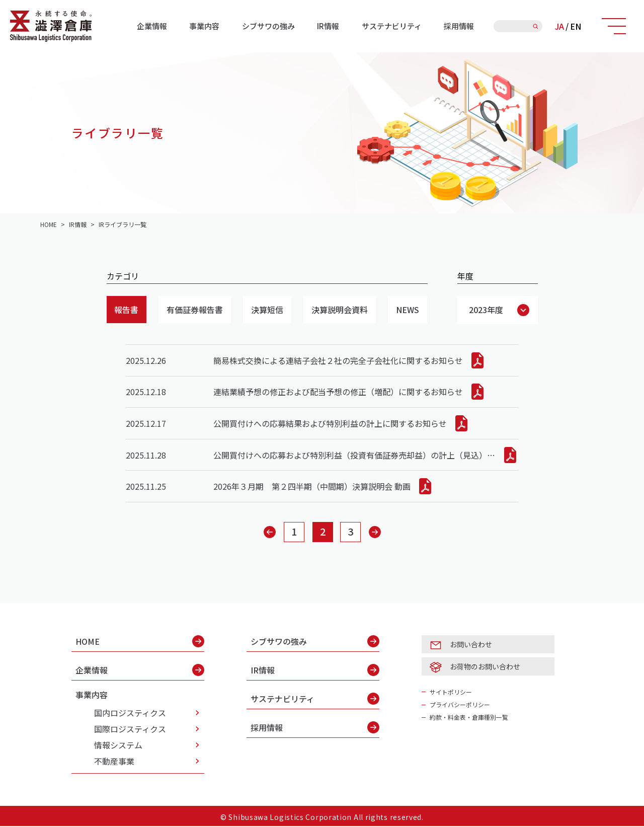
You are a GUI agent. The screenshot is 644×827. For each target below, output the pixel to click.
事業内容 (204, 26)
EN (576, 26)
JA (559, 26)
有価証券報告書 (195, 310)
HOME (140, 642)
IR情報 (328, 26)
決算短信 (268, 310)
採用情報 (459, 26)
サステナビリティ (392, 26)
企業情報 (152, 26)
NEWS (408, 310)
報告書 (127, 310)
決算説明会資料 (340, 310)
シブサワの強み (268, 26)
